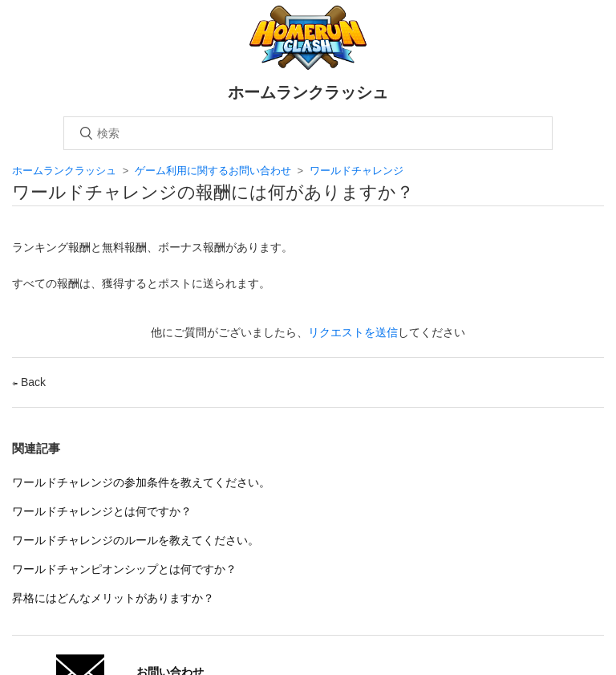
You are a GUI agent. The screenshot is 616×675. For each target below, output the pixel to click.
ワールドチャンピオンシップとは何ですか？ (124, 569)
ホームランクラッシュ (64, 171)
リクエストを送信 (353, 332)
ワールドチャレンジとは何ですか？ (102, 511)
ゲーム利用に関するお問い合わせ (213, 171)
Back (29, 382)
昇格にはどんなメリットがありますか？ (113, 598)
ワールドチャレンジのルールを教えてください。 (136, 540)
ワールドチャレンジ (357, 171)
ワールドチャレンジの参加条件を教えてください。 (141, 482)
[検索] (308, 133)
